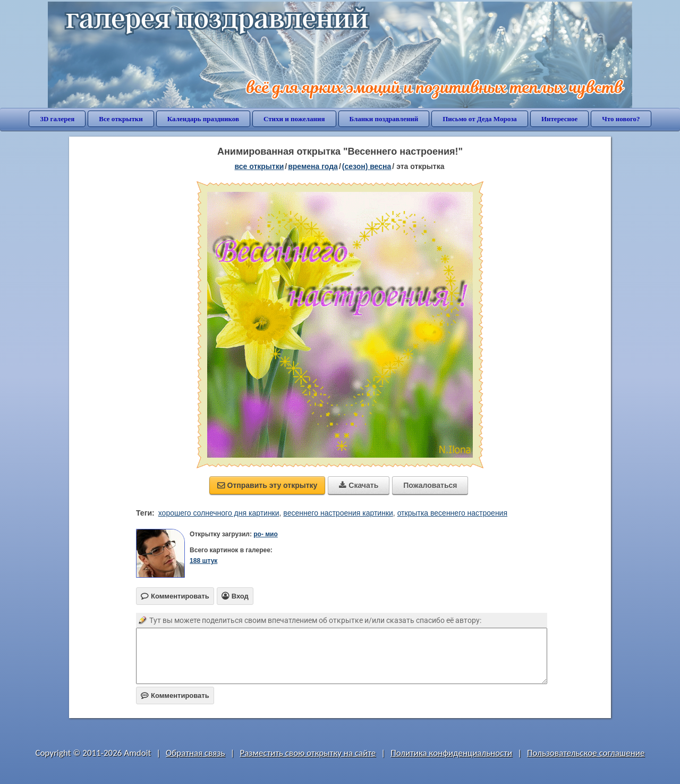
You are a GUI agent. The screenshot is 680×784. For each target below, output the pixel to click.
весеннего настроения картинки (338, 513)
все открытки (260, 166)
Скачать (359, 485)
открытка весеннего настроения (452, 513)
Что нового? (621, 119)
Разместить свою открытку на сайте (308, 753)
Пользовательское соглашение (586, 753)
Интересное (559, 119)
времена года (313, 166)
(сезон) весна (367, 166)
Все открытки (121, 119)
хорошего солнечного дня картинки (219, 513)
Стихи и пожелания (294, 119)
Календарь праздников (203, 119)
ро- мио (266, 534)
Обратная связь (195, 753)
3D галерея (57, 119)
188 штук (203, 561)
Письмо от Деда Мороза (480, 119)
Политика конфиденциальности (451, 753)
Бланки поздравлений (384, 119)
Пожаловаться (430, 485)
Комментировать (175, 696)
